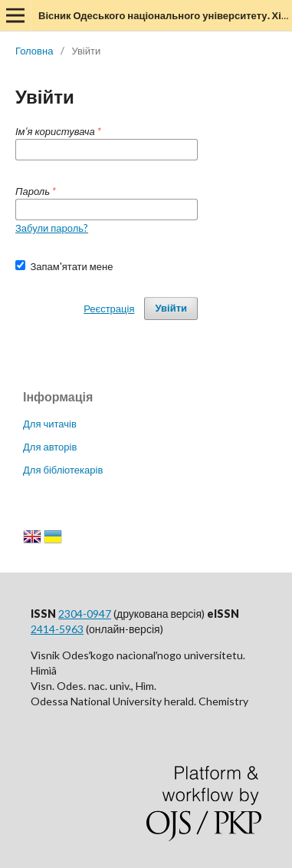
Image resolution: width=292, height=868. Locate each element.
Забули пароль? (52, 228)
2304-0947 (85, 614)
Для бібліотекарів (63, 470)
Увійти (171, 308)
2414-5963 (57, 629)
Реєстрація (109, 309)
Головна (34, 51)
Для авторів (50, 447)
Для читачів (50, 424)
